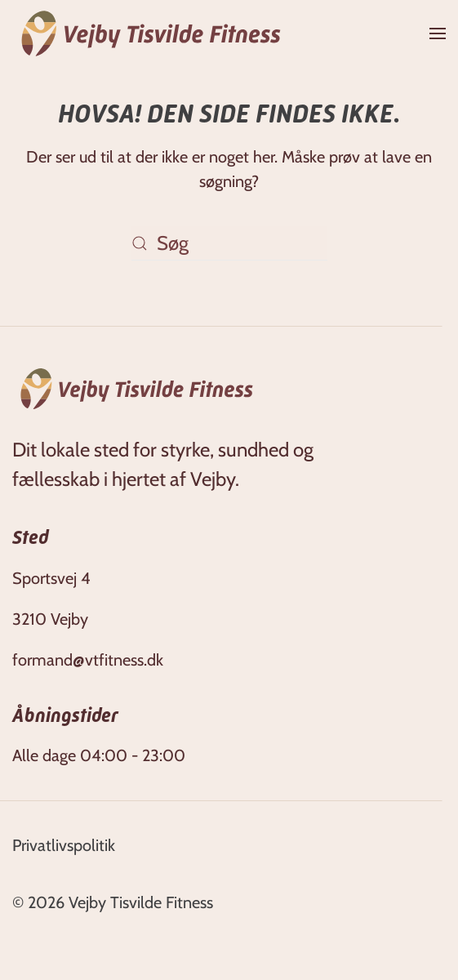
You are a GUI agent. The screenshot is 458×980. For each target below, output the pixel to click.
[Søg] (229, 243)
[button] (438, 33)
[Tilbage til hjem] (151, 33)
